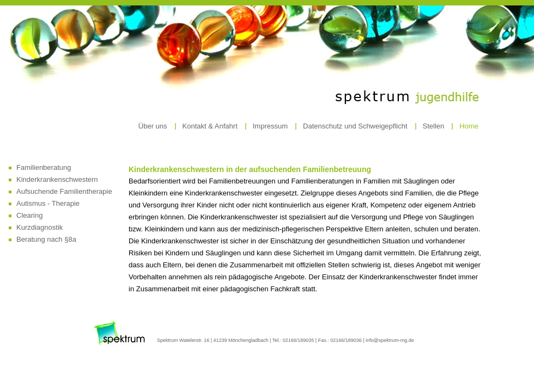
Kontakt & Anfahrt (210, 126)
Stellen (434, 126)
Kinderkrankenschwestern (57, 179)
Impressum (270, 126)
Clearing (29, 215)
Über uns (153, 126)
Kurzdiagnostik (40, 227)
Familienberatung (44, 167)
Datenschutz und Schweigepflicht (355, 126)
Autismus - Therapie (48, 203)
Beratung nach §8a (46, 239)
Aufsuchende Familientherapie (64, 191)
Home (469, 126)
